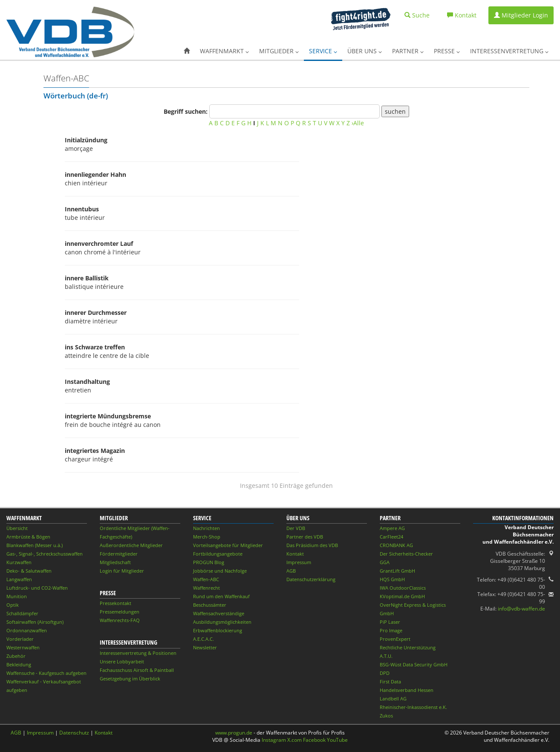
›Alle (358, 123)
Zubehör (16, 656)
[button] (187, 51)
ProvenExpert (395, 639)
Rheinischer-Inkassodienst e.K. (413, 707)
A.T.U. (386, 656)
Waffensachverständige (219, 613)
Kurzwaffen (19, 562)
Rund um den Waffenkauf (221, 596)
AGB (291, 571)
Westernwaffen (23, 647)
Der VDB (296, 528)
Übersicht (17, 528)
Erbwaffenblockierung (218, 630)
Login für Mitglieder (122, 571)
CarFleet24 (391, 537)
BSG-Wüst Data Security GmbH (414, 664)
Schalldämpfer (22, 613)
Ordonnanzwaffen (27, 630)
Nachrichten (206, 528)
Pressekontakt (115, 603)
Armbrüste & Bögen (28, 537)
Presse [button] (447, 51)
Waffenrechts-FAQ (120, 620)
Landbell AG (393, 699)
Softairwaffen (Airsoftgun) (35, 622)
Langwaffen (19, 579)
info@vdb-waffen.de (521, 609)
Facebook (314, 740)
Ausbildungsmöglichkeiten (222, 622)
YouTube (337, 740)
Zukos (386, 716)
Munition (17, 596)
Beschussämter (210, 605)
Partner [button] (408, 51)
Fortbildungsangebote (218, 554)
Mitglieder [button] (279, 51)
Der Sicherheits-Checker (406, 554)
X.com (294, 740)
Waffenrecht (206, 588)
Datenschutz (74, 733)
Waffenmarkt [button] (224, 51)
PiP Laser (390, 622)
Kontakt (295, 554)
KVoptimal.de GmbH (402, 596)
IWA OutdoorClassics (403, 588)
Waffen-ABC (206, 579)
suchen (395, 111)
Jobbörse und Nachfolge (220, 571)
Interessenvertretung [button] (509, 51)
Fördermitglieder (119, 554)
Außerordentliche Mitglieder (131, 545)
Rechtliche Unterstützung (408, 647)
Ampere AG (392, 528)
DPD (385, 673)
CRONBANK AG (396, 545)
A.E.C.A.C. (204, 639)
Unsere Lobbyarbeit (122, 661)
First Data (390, 681)
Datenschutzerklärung (311, 579)
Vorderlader (20, 639)
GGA (385, 562)
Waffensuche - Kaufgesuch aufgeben (46, 673)
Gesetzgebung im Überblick (130, 679)
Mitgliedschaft (115, 562)
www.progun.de (234, 733)
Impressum (299, 562)
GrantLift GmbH (397, 571)
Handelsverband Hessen (407, 690)
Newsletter (205, 647)
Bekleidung (19, 664)
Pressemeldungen (120, 612)
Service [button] (323, 51)
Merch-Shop (207, 537)
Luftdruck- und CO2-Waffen (37, 588)
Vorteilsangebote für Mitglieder (228, 545)
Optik (13, 605)
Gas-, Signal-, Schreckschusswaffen (45, 554)
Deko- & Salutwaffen (29, 571)
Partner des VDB (305, 537)
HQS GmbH (392, 579)
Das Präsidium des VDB (312, 545)
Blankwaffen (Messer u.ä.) (35, 545)
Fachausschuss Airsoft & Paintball (137, 670)
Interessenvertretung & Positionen (138, 653)
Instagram (274, 740)
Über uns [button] (365, 51)
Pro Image (391, 630)
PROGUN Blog (209, 562)
